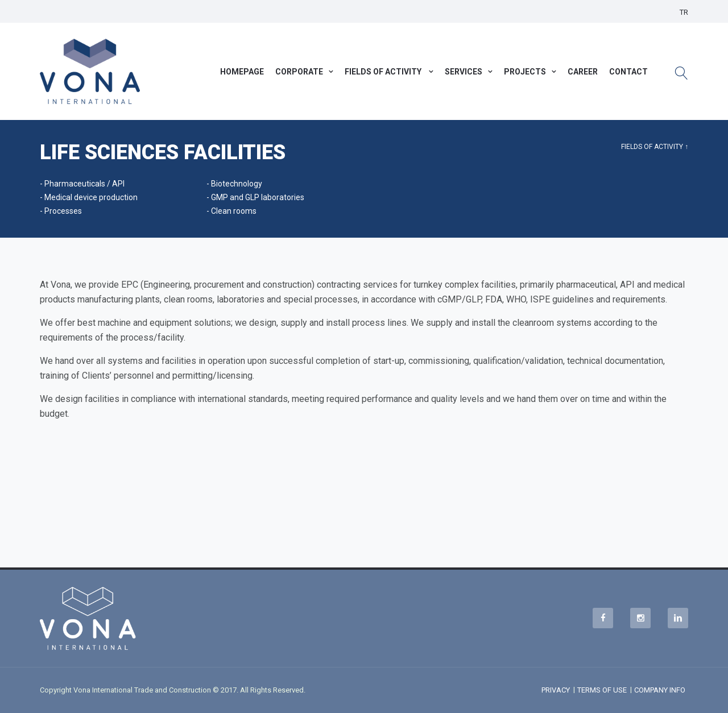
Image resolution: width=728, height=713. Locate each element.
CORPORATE (299, 72)
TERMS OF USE (602, 690)
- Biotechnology (234, 184)
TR (684, 12)
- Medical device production (89, 197)
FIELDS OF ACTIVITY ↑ (655, 147)
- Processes (61, 211)
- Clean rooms (231, 211)
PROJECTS (525, 72)
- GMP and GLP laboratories (255, 197)
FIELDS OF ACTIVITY (384, 72)
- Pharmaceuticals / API (82, 184)
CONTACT (628, 72)
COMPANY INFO (660, 690)
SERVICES (464, 72)
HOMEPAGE (242, 72)
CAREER (583, 72)
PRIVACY (556, 690)
